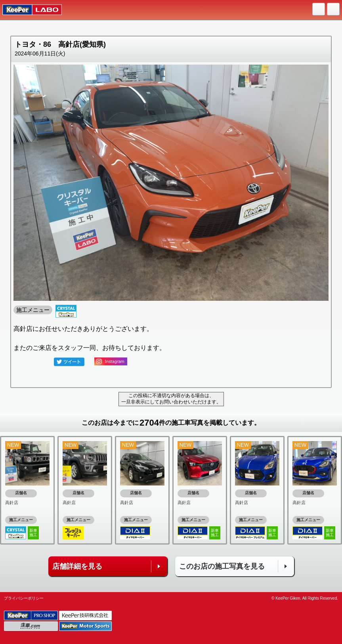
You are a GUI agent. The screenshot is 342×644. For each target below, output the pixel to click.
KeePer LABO (28, 10)
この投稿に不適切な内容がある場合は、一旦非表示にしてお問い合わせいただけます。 (171, 399)
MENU (334, 10)
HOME (319, 10)
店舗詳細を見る (77, 566)
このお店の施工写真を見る (222, 566)
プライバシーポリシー (24, 598)
